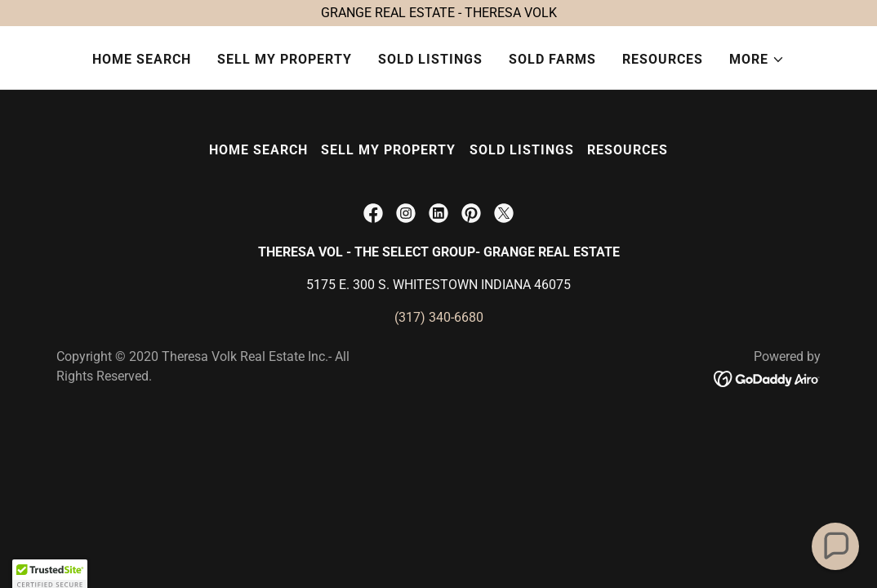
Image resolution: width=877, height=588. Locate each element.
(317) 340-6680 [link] (439, 317)
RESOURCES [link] (663, 59)
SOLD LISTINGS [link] (430, 59)
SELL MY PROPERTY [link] (285, 59)
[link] (373, 213)
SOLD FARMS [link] (552, 59)
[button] (757, 60)
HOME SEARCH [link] (142, 59)
